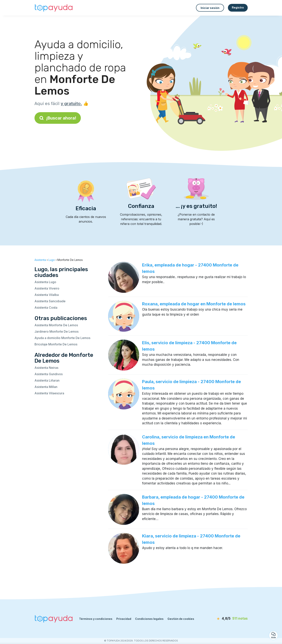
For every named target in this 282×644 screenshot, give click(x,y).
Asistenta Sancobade (50, 301)
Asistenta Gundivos (49, 374)
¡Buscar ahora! (58, 118)
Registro (238, 7)
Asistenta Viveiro (47, 288)
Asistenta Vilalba (47, 295)
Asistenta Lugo (45, 282)
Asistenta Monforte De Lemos (56, 325)
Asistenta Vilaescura (49, 393)
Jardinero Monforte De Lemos (56, 331)
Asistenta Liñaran (47, 380)
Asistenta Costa (46, 307)
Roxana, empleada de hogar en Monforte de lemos (194, 304)
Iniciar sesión (210, 8)
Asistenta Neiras (46, 368)
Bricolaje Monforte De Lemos (56, 344)
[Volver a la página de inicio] (54, 8)
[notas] (225, 619)
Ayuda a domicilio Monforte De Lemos (62, 338)
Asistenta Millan (46, 387)
